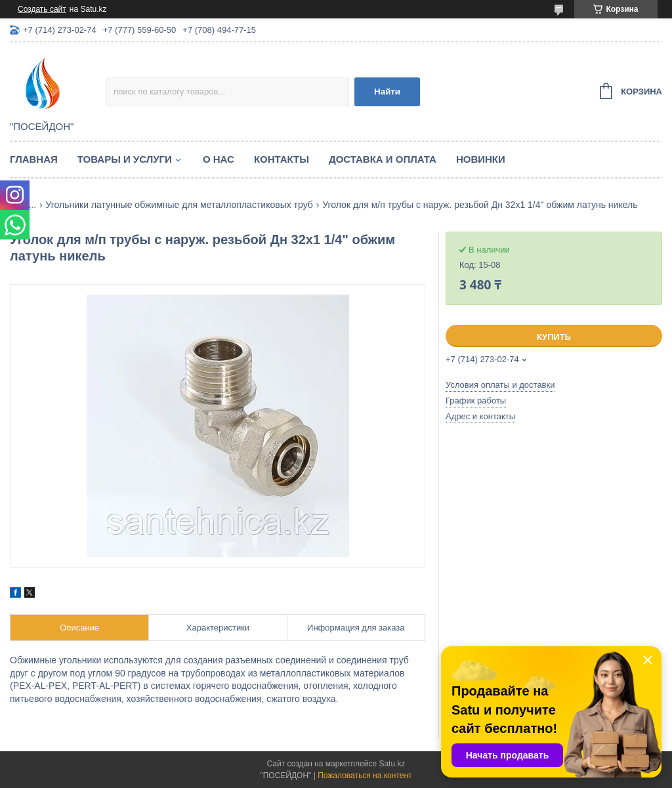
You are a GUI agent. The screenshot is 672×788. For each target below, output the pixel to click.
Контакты (282, 159)
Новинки (481, 159)
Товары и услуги (125, 159)
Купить (554, 337)
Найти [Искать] (387, 92)
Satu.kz (392, 764)
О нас (219, 159)
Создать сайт (42, 9)
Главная (34, 159)
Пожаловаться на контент (365, 776)
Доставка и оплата (383, 159)
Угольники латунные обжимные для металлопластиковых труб (179, 205)
